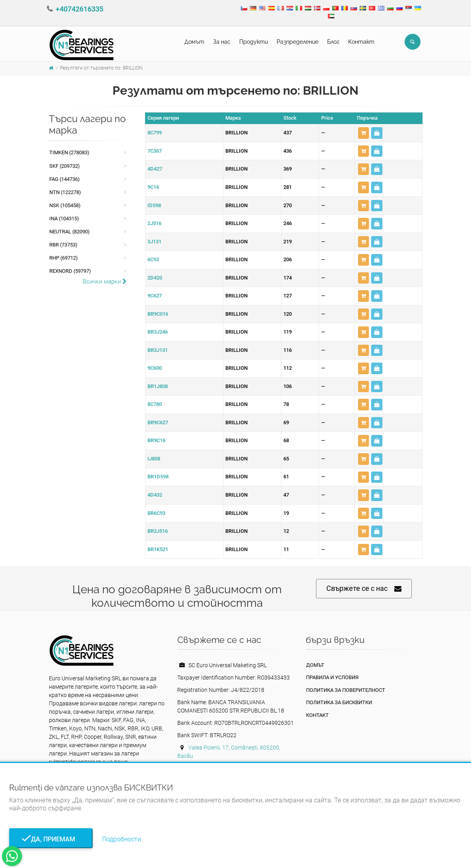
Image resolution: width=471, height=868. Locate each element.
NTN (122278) (65, 192)
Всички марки (105, 282)
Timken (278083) (69, 152)
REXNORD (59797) (70, 271)
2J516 (154, 223)
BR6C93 (156, 513)
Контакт (361, 42)
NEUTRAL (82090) (70, 232)
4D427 (155, 169)
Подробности (122, 839)
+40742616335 (79, 9)
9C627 (155, 296)
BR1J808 (158, 386)
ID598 (154, 205)
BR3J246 (158, 332)
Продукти (254, 42)
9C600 (155, 368)
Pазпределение (298, 42)
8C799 (155, 133)
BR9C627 (158, 422)
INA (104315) (64, 218)
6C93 (153, 259)
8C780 (155, 404)
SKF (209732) (65, 166)
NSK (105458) (65, 205)
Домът (194, 42)
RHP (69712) (64, 258)
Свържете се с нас (364, 589)
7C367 (155, 151)
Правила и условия (332, 677)
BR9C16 (156, 440)
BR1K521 (158, 549)
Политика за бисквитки (339, 702)
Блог (333, 42)
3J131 (154, 242)
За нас (222, 42)
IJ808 (154, 459)
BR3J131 (158, 350)
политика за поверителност (346, 690)
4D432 (155, 495)
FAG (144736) (65, 179)
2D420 (155, 278)
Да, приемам (51, 839)
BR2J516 (158, 531)
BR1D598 (158, 477)
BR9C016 (158, 314)
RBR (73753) (63, 245)
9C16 (153, 187)
